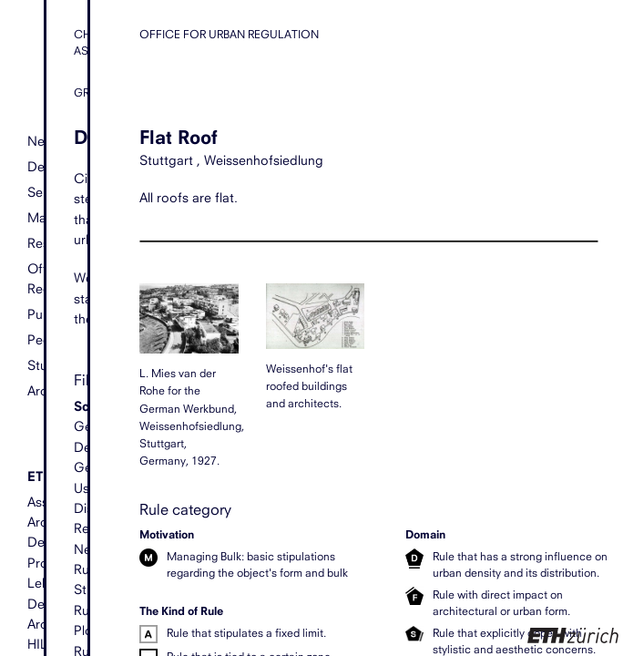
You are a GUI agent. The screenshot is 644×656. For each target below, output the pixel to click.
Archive (49, 391)
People (48, 340)
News (44, 142)
